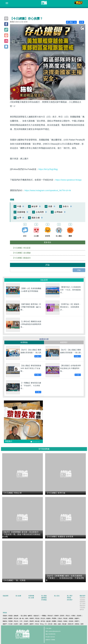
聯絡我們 (82, 606)
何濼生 (73, 616)
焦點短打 (36, 616)
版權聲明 (82, 602)
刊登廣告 (82, 608)
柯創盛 (60, 621)
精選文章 (71, 624)
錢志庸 (48, 621)
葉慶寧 (77, 618)
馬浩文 (68, 616)
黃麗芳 (77, 621)
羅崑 (55, 624)
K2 (46, 624)
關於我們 (82, 596)
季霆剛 (54, 618)
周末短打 (50, 616)
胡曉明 (32, 618)
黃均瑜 (43, 621)
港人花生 (57, 596)
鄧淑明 (32, 621)
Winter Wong (39, 624)
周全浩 (16, 621)
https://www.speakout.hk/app (68, 180)
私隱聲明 (82, 598)
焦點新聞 (5, 596)
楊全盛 (37, 621)
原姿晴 (79, 616)
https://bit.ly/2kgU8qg (48, 169)
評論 (79, 270)
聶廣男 (26, 624)
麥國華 (10, 618)
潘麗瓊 (71, 618)
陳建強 (5, 621)
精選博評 (64, 342)
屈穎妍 (5, 616)
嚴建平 (5, 624)
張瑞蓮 (10, 616)
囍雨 (82, 624)
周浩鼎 (37, 618)
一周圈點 (43, 616)
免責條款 (82, 600)
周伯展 (65, 618)
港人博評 (70, 596)
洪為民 (26, 621)
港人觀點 (44, 596)
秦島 (27, 618)
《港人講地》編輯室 (26, 616)
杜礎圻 (16, 624)
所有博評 (70, 600)
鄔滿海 (48, 618)
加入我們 (82, 604)
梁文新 (50, 624)
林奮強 (77, 624)
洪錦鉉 (65, 621)
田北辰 (43, 618)
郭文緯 (16, 618)
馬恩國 (10, 621)
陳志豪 (64, 624)
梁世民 (62, 616)
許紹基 (5, 618)
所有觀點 (44, 600)
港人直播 (31, 598)
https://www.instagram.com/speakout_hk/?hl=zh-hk (48, 190)
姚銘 (59, 624)
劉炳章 (57, 616)
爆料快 (82, 610)
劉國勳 (54, 621)
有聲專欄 (31, 596)
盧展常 (32, 624)
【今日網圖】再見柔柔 (21, 248)
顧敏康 (16, 616)
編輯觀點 (44, 598)
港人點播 (18, 596)
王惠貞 (60, 618)
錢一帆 (22, 618)
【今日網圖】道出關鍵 (21, 253)
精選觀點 (24, 342)
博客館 (69, 598)
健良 (21, 624)
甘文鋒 (10, 624)
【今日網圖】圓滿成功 (21, 258)
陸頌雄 (71, 621)
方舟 (21, 621)
